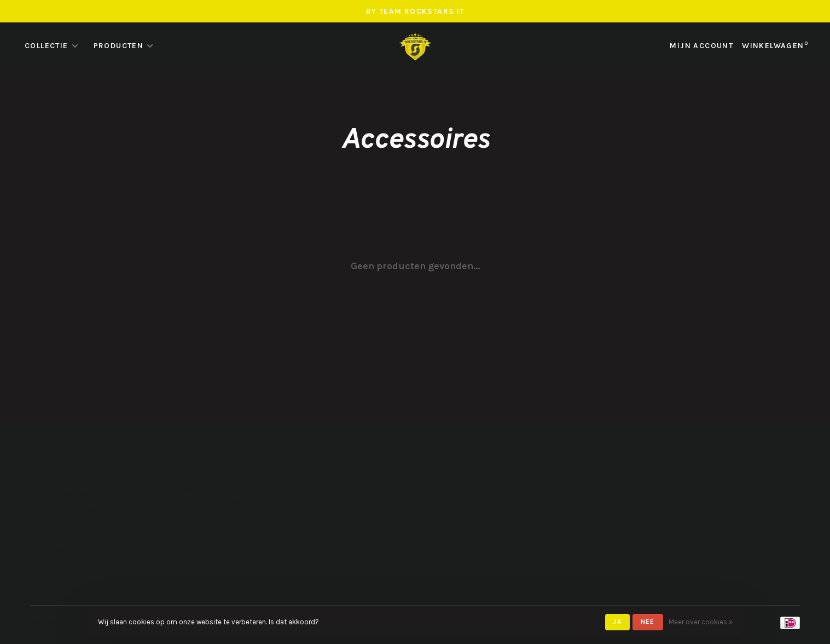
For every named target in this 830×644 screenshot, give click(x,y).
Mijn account (701, 46)
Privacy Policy (58, 475)
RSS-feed (50, 549)
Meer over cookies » (701, 622)
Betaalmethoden (65, 493)
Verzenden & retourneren (84, 512)
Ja (617, 622)
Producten (119, 46)
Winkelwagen (775, 46)
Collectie (47, 46)
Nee (648, 622)
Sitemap (48, 530)
